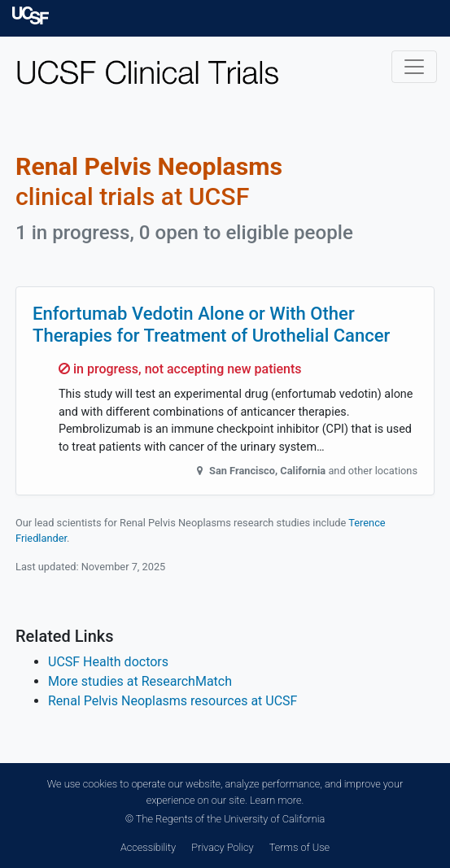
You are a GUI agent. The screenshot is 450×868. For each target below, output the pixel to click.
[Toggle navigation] (414, 67)
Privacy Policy (222, 847)
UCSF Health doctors (108, 662)
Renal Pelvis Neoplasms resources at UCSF (173, 701)
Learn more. (277, 800)
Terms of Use (299, 847)
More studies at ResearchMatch (140, 681)
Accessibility (148, 847)
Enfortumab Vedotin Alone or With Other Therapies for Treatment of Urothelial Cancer (211, 324)
